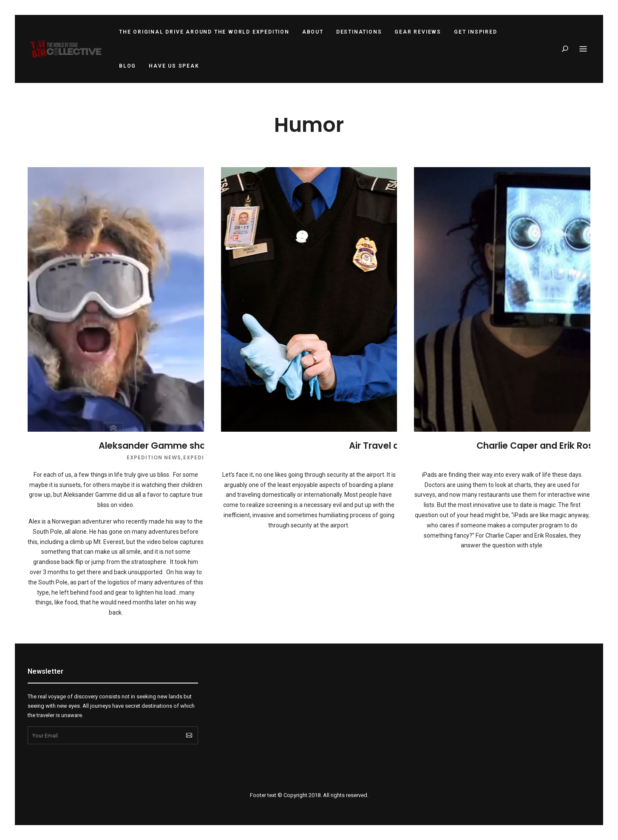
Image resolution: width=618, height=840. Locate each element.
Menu (583, 49)
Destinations (359, 32)
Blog (128, 66)
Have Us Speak (174, 66)
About (313, 32)
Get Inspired (476, 32)
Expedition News (154, 457)
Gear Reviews (418, 32)
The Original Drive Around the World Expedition (204, 32)
